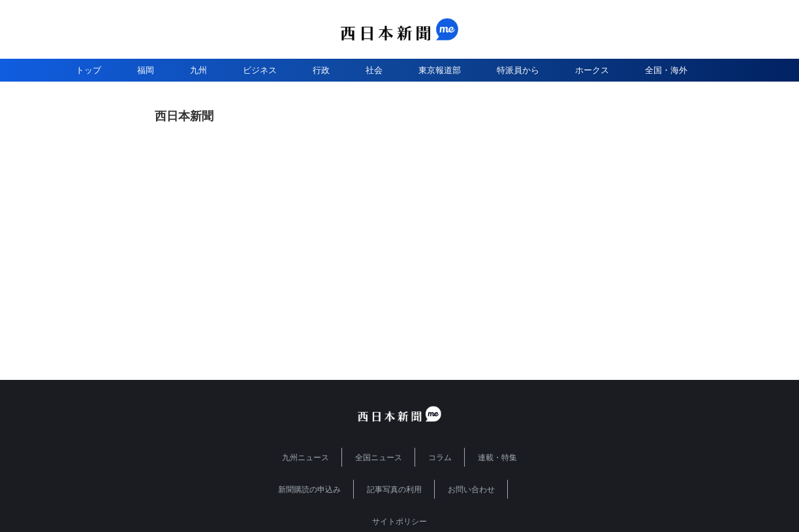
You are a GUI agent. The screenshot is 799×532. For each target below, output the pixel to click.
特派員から (518, 70)
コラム (440, 458)
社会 (374, 70)
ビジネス (260, 70)
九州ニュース (305, 458)
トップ (88, 70)
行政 (321, 70)
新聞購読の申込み (309, 490)
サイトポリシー (399, 522)
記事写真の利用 (394, 490)
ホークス (592, 70)
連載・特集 (497, 458)
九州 (198, 70)
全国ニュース (379, 458)
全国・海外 (666, 70)
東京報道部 (440, 70)
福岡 (146, 70)
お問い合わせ (471, 490)
